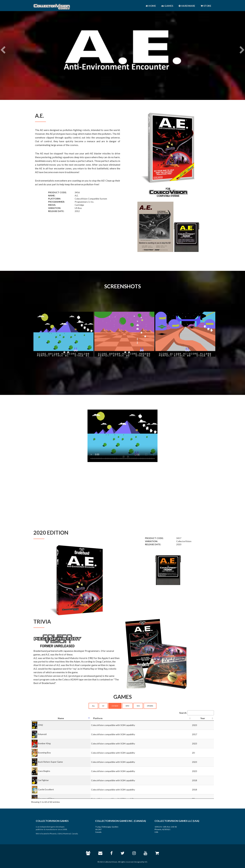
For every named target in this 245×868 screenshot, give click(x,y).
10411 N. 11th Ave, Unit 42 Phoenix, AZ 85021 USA (166, 829)
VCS (138, 706)
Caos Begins (44, 771)
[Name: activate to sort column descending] (61, 718)
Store (206, 6)
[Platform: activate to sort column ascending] (141, 718)
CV (103, 706)
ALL (93, 706)
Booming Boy (44, 753)
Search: (197, 713)
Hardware (187, 6)
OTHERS (150, 706)
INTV (127, 706)
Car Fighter (43, 780)
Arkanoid (42, 734)
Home (151, 6)
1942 (40, 725)
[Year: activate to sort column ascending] (203, 718)
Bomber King (44, 743)
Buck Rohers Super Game (50, 762)
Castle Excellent (46, 789)
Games (167, 6)
